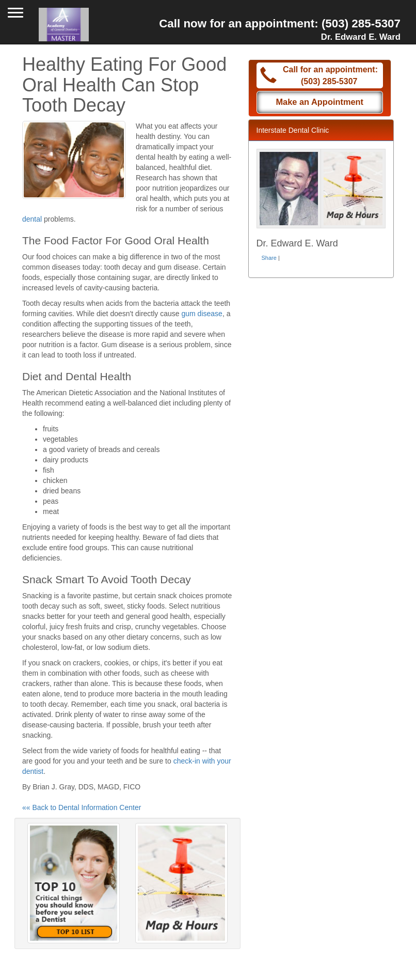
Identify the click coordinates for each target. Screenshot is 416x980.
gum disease (202, 314)
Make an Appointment (319, 102)
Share (269, 258)
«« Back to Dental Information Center (82, 807)
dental (32, 219)
